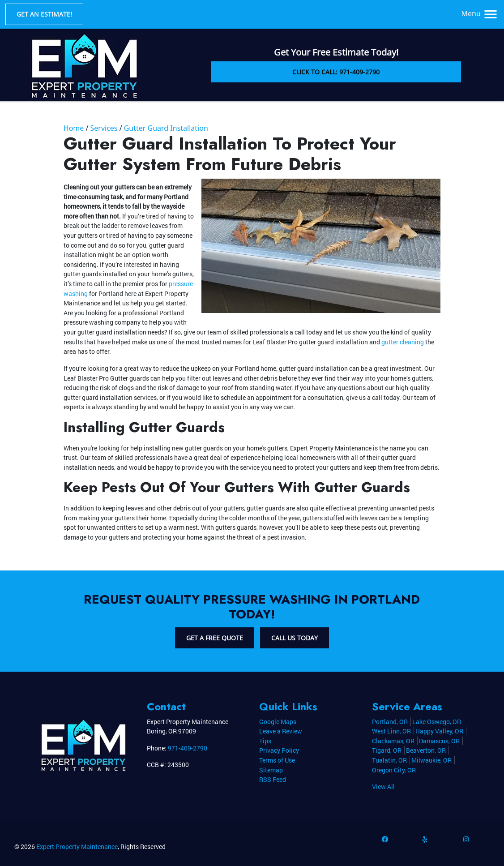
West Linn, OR (391, 731)
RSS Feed (273, 779)
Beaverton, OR (426, 750)
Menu (480, 13)
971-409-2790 (188, 748)
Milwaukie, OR (431, 760)
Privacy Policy (279, 750)
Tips (265, 741)
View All (383, 787)
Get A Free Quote (215, 638)
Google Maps (278, 722)
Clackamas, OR (393, 741)
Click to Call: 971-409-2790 (336, 72)
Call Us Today (295, 638)
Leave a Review (281, 731)
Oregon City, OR (394, 770)
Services (104, 128)
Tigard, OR (387, 750)
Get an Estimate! (44, 14)
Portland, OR (390, 722)
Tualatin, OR (389, 760)
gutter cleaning (403, 342)
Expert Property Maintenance (77, 847)
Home (74, 128)
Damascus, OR (439, 741)
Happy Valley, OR (439, 731)
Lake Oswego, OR (437, 722)
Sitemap (271, 770)
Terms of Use (277, 760)
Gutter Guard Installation (166, 128)
